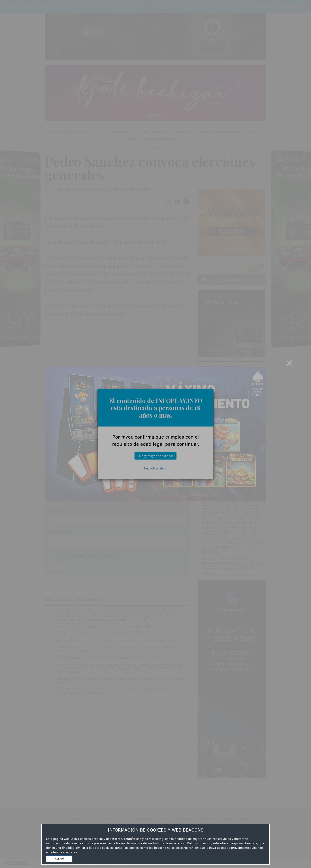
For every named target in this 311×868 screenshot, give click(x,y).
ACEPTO (59, 859)
